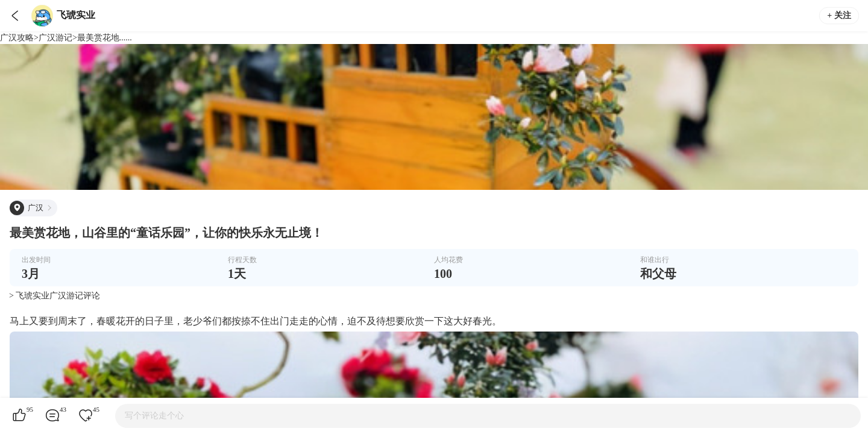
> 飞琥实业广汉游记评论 (55, 296)
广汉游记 (55, 38)
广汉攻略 (17, 38)
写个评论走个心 (154, 416)
